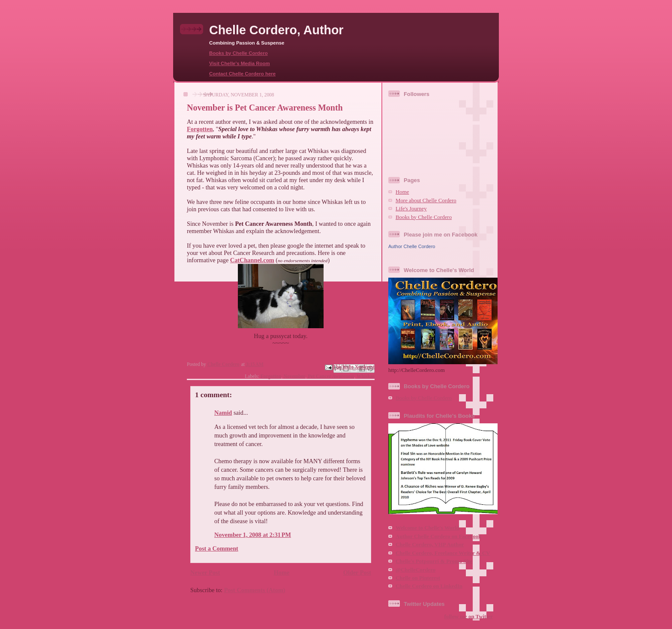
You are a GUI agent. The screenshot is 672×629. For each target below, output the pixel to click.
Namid (223, 413)
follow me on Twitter (469, 617)
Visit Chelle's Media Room (240, 63)
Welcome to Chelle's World (427, 528)
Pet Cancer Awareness (331, 376)
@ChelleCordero (415, 570)
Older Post (357, 572)
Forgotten (200, 129)
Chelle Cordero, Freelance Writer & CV (443, 553)
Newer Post (205, 572)
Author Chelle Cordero (412, 246)
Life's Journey (411, 209)
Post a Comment (217, 548)
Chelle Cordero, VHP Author (430, 545)
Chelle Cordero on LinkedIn (429, 586)
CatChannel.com (252, 260)
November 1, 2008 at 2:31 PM (253, 535)
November (295, 376)
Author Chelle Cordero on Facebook (438, 536)
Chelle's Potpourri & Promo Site (434, 561)
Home (282, 572)
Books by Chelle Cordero (238, 53)
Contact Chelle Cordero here (242, 74)
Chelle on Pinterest (418, 578)
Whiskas (366, 376)
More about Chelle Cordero (426, 201)
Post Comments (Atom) (255, 590)
